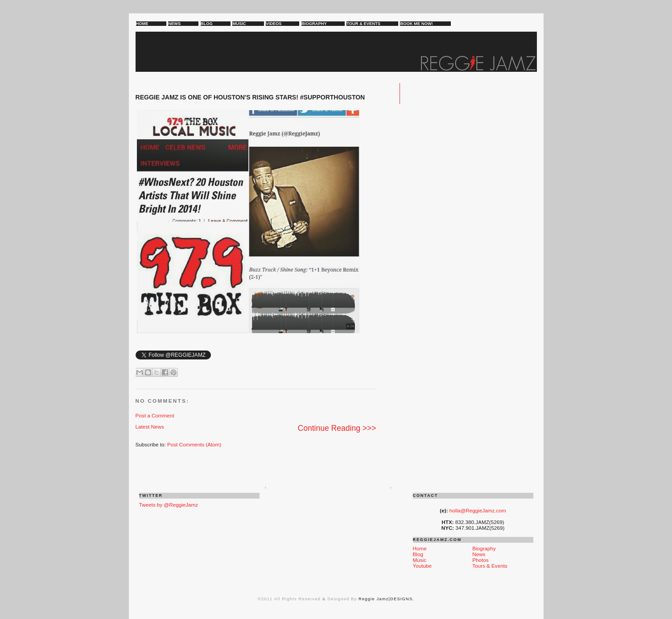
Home (420, 548)
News (479, 554)
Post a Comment (155, 415)
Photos (480, 560)
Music (420, 560)
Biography (484, 548)
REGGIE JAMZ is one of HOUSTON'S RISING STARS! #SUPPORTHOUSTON (250, 97)
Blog (418, 554)
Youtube (422, 566)
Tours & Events (490, 566)
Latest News (150, 427)
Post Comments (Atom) (194, 444)
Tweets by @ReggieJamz (169, 505)
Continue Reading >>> (337, 428)
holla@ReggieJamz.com (478, 510)
